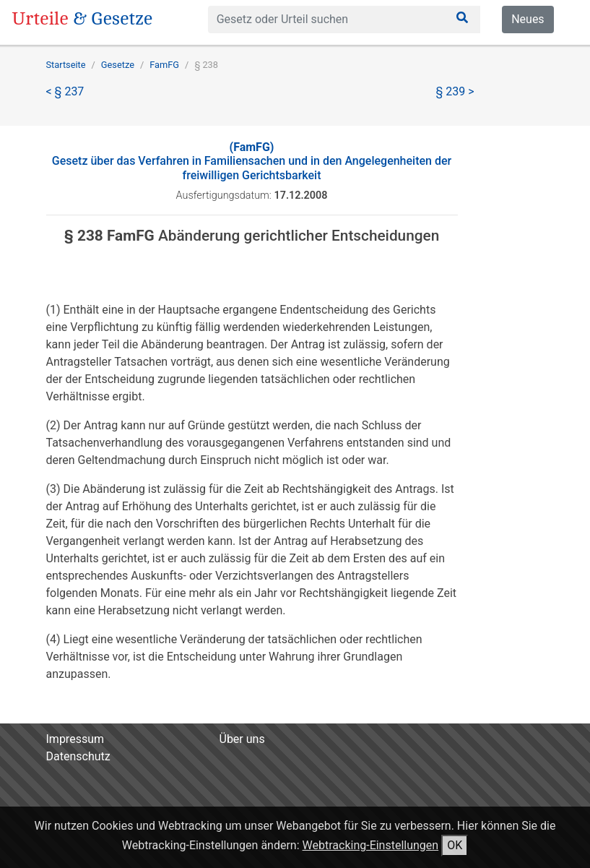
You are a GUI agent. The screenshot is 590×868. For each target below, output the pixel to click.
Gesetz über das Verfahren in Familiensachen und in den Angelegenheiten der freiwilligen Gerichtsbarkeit (252, 161)
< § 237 (65, 91)
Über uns (242, 739)
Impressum (75, 739)
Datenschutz (78, 756)
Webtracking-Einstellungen (371, 845)
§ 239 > (455, 91)
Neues (528, 19)
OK (455, 845)
